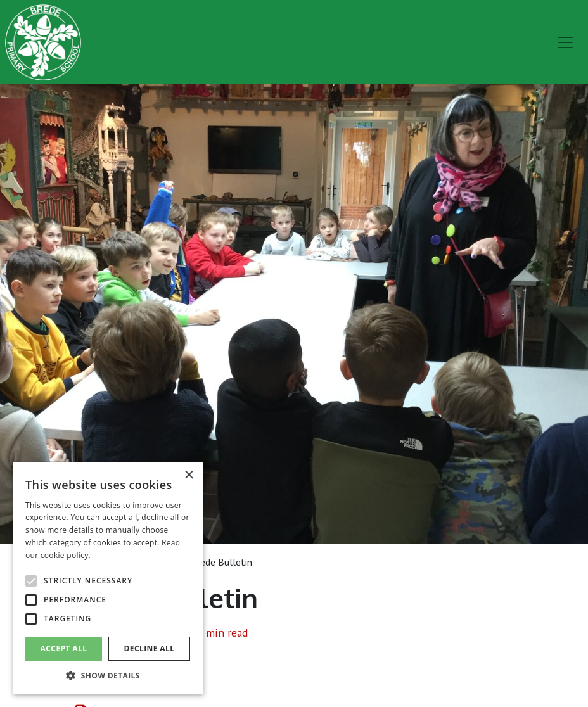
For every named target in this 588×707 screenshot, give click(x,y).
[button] (108, 675)
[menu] (565, 42)
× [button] (189, 475)
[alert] (108, 578)
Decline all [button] (150, 648)
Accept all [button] (64, 648)
